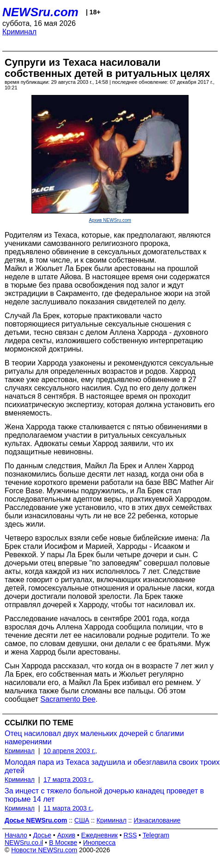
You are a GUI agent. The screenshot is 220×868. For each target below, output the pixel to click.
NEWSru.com (40, 12)
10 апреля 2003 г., (70, 751)
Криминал (19, 32)
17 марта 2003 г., (69, 780)
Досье (42, 835)
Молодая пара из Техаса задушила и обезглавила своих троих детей (112, 766)
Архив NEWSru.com (110, 220)
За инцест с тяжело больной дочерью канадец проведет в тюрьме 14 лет (104, 795)
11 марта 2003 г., (69, 808)
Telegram (156, 835)
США (82, 820)
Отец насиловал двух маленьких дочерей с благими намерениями (94, 738)
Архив (66, 835)
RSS (130, 835)
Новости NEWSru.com (44, 850)
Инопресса (100, 843)
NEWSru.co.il (24, 843)
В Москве (63, 843)
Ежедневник (100, 835)
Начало (16, 835)
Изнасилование (157, 820)
